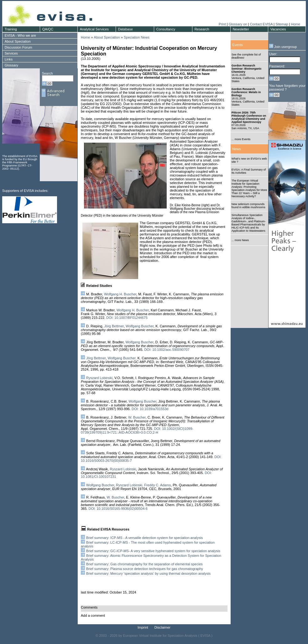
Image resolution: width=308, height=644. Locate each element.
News (237, 149)
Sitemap (282, 24)
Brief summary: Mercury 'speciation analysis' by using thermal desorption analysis (148, 573)
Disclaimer (162, 627)
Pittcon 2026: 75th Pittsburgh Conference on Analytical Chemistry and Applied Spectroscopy (249, 117)
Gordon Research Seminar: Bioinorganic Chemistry (247, 69)
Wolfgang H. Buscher (120, 294)
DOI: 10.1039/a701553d (150, 409)
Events (238, 45)
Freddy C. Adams (157, 485)
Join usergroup (283, 47)
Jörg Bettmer (114, 326)
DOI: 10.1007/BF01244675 (127, 318)
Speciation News (137, 37)
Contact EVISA (261, 24)
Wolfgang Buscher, (122, 358)
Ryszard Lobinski (99, 378)
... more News (240, 240)
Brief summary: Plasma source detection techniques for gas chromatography (145, 569)
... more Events (241, 139)
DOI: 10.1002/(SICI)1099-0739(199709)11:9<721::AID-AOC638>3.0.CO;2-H (137, 430)
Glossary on (238, 24)
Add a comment (93, 615)
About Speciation (107, 37)
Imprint (143, 627)
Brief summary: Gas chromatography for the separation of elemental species (144, 564)
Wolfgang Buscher (140, 326)
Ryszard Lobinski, (130, 485)
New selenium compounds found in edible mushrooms (248, 206)
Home (295, 24)
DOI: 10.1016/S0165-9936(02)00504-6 (118, 509)
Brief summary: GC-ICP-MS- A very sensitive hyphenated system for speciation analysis (153, 551)
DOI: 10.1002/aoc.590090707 (167, 350)
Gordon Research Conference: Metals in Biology (246, 92)
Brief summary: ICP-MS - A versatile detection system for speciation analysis (144, 538)
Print (222, 24)
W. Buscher (137, 417)
